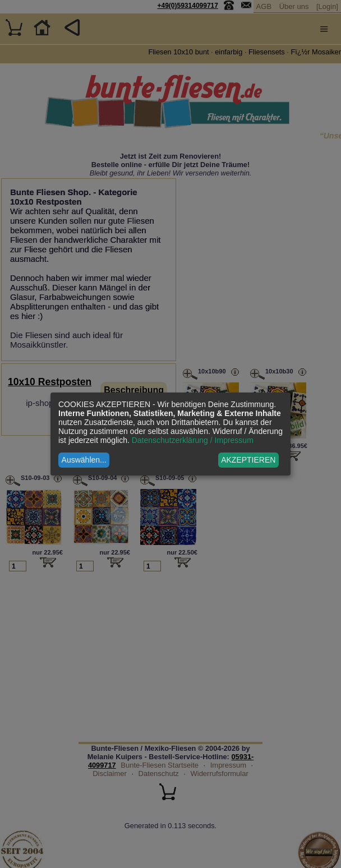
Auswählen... (84, 460)
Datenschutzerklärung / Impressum (193, 440)
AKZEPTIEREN (248, 460)
